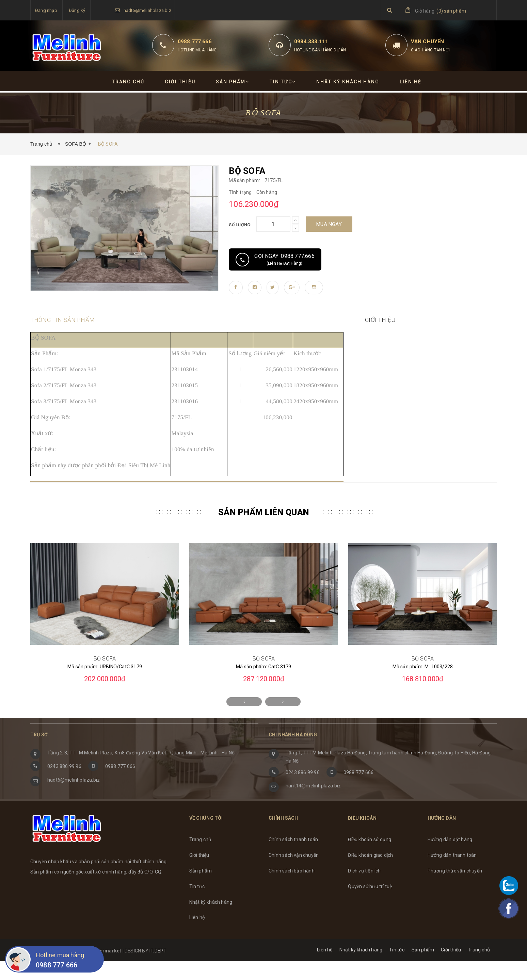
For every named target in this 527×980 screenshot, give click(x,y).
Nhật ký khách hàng (348, 82)
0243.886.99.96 (64, 785)
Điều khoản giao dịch (370, 874)
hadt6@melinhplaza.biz (147, 10)
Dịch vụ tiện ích (364, 889)
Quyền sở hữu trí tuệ (370, 905)
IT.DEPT (158, 969)
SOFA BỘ (76, 144)
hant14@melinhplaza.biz (313, 804)
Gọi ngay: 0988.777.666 (275, 260)
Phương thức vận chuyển (455, 889)
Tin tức (283, 82)
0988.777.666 (120, 785)
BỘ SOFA (105, 677)
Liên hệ (411, 82)
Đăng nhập (46, 10)
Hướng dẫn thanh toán (452, 874)
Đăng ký (77, 10)
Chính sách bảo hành (292, 889)
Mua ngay (329, 224)
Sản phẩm (233, 82)
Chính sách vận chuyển (294, 874)
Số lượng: (240, 225)
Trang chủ (128, 82)
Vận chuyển (428, 42)
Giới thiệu (180, 82)
